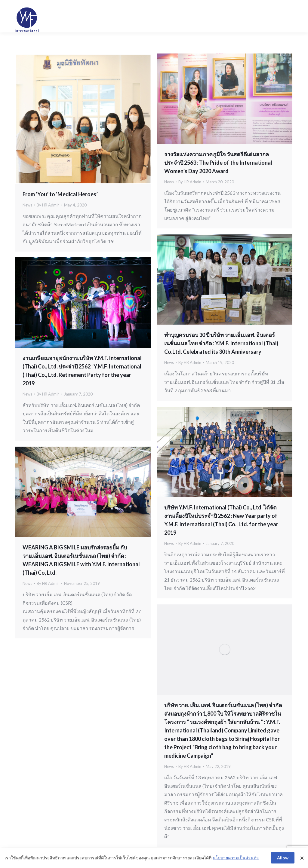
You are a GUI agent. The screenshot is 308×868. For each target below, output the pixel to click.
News (27, 205)
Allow (283, 859)
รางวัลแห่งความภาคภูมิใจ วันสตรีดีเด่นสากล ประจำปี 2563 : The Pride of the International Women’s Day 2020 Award (218, 163)
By (48, 205)
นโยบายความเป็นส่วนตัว (236, 859)
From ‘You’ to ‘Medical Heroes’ (60, 194)
